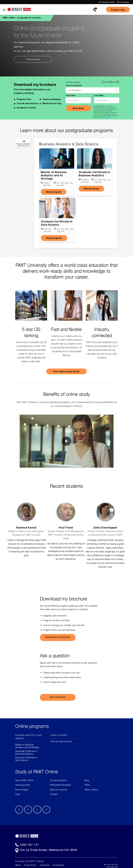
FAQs (87, 785)
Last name (98, 95)
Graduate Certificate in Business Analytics (26, 752)
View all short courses (61, 741)
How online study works (66, 371)
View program (54, 192)
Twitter (37, 810)
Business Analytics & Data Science (29, 737)
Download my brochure (58, 637)
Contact (54, 794)
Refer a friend (91, 789)
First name (71, 95)
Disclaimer (45, 865)
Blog (87, 780)
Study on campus (58, 789)
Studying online (23, 785)
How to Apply (22, 789)
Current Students (58, 780)
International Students (60, 785)
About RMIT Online (24, 780)
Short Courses (59, 735)
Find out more (33, 59)
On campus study (107, 2)
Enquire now (118, 10)
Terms (18, 865)
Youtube (46, 810)
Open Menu (4, 10)
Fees (18, 794)
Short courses (123, 2)
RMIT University (37, 861)
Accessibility (58, 865)
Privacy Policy (107, 117)
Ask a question (58, 697)
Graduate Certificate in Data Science (26, 759)
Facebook (19, 810)
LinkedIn (28, 810)
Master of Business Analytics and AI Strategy (27, 746)
